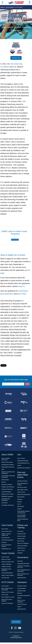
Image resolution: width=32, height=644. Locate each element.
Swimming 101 (21, 548)
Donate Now (16, 58)
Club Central (5, 529)
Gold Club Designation (7, 540)
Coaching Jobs (5, 578)
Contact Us (16, 636)
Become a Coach (6, 559)
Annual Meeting (21, 588)
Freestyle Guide (21, 534)
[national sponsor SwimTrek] (8, 436)
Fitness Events (21, 492)
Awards (19, 607)
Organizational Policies (23, 564)
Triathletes (20, 553)
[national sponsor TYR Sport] (24, 419)
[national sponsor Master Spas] (24, 411)
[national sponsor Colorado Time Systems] (8, 402)
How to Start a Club (7, 531)
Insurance (4, 542)
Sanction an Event (22, 487)
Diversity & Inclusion (7, 484)
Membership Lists (6, 549)
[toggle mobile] (3, 3)
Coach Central (5, 557)
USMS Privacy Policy (16, 637)
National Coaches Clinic (8, 562)
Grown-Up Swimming (7, 489)
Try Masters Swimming (7, 505)
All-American (21, 506)
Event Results (21, 497)
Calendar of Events (22, 481)
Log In (30, 4)
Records (19, 502)
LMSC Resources (22, 604)
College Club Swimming (8, 487)
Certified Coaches (6, 567)
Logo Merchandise (6, 492)
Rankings (20, 499)
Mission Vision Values (7, 462)
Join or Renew (21, 458)
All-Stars (19, 509)
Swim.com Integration (23, 543)
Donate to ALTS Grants (8, 494)
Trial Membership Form (23, 463)
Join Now (16, 622)
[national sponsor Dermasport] (24, 394)
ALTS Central (10, 7)
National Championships (24, 494)
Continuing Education (7, 573)
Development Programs (8, 465)
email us (21, 286)
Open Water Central (22, 490)
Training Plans (21, 539)
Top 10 (19, 504)
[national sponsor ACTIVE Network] (8, 394)
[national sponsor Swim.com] (8, 428)
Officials (19, 598)
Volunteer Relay (21, 591)
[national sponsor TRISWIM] (8, 445)
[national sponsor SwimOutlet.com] (24, 428)
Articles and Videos (22, 546)
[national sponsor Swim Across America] (8, 419)
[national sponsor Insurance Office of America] (8, 411)
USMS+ (19, 465)
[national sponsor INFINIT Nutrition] (24, 402)
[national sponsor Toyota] (24, 436)
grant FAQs (22, 294)
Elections (20, 593)
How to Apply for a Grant (8, 597)
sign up (27, 384)
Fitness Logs (21, 541)
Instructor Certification (7, 603)
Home (3, 7)
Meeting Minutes (22, 578)
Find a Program (15, 240)
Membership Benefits (23, 461)
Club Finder (20, 531)
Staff (3, 469)
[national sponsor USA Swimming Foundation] (24, 445)
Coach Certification (6, 564)
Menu (3, 3)
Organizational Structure (8, 467)
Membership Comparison (24, 468)
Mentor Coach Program (8, 575)
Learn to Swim (21, 551)
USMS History (5, 480)
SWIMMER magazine (7, 496)
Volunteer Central (22, 586)
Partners (4, 482)
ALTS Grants (5, 595)
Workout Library (21, 536)
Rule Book (20, 561)
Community (5, 503)
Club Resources (6, 538)
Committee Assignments (24, 596)
